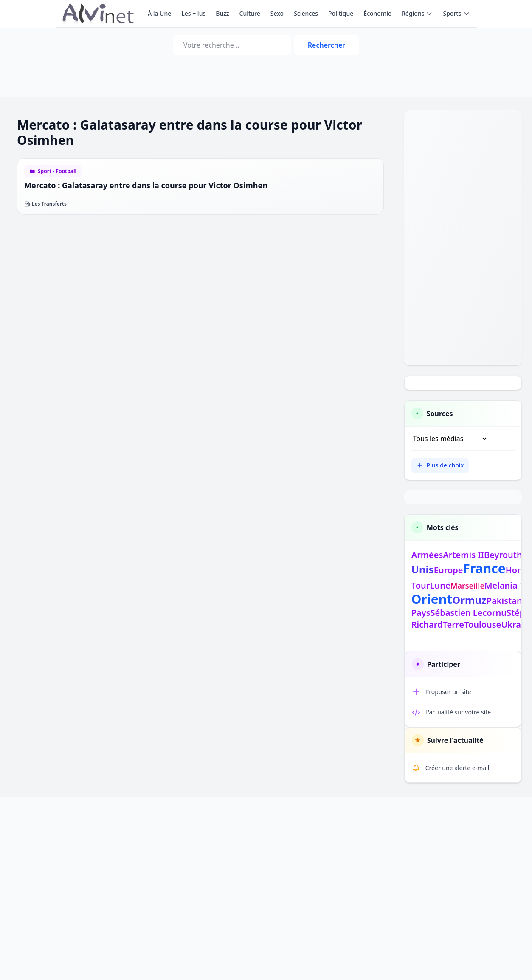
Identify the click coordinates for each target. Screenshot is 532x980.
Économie (377, 13)
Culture (250, 13)
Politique (341, 13)
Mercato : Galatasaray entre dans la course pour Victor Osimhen (146, 185)
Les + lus (193, 13)
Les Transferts (45, 204)
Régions (417, 13)
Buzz (222, 13)
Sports (456, 13)
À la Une (159, 13)
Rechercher (327, 45)
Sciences (306, 13)
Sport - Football (57, 171)
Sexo (277, 13)
